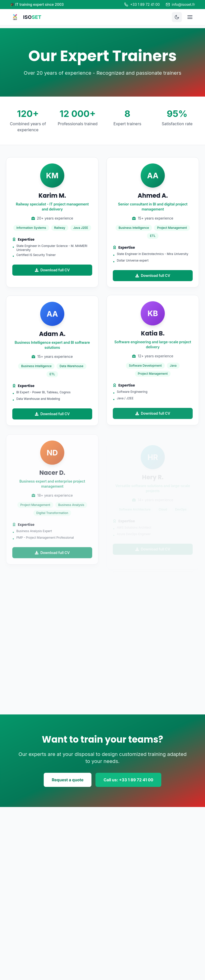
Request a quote (68, 780)
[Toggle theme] (177, 17)
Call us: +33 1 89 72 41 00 (128, 780)
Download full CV (52, 270)
